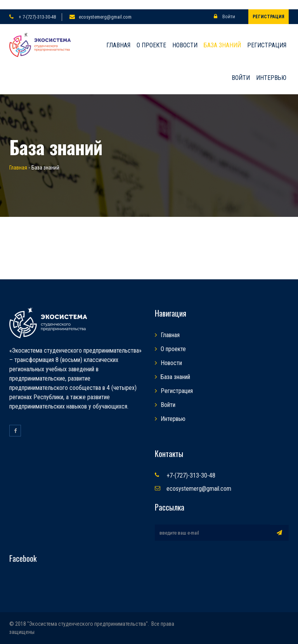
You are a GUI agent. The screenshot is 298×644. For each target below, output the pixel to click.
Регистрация (269, 17)
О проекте (151, 45)
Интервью (271, 78)
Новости (185, 45)
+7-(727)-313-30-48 (191, 475)
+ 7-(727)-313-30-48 (37, 17)
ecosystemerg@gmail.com (105, 17)
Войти (224, 16)
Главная (118, 45)
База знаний (222, 45)
